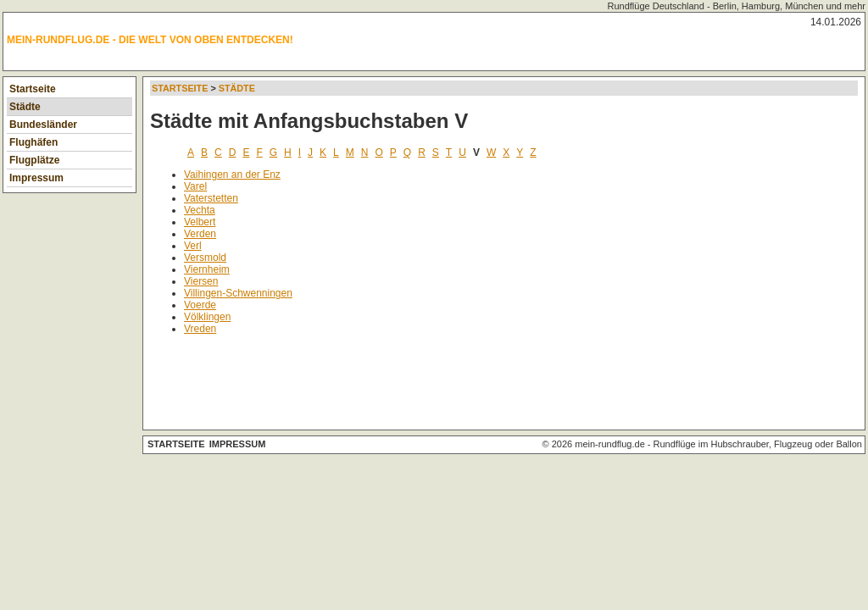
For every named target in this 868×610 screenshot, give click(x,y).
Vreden (200, 329)
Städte (25, 107)
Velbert (200, 222)
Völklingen (207, 317)
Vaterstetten (211, 198)
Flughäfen (33, 142)
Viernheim (207, 269)
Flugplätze (34, 160)
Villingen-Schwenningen (238, 293)
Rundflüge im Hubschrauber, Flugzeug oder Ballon (758, 444)
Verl (193, 246)
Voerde (200, 305)
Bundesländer (43, 125)
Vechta (200, 210)
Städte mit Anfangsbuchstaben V (309, 121)
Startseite (33, 89)
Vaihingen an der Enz (232, 175)
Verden (200, 234)
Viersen (201, 281)
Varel (195, 186)
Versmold (205, 258)
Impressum (36, 178)
